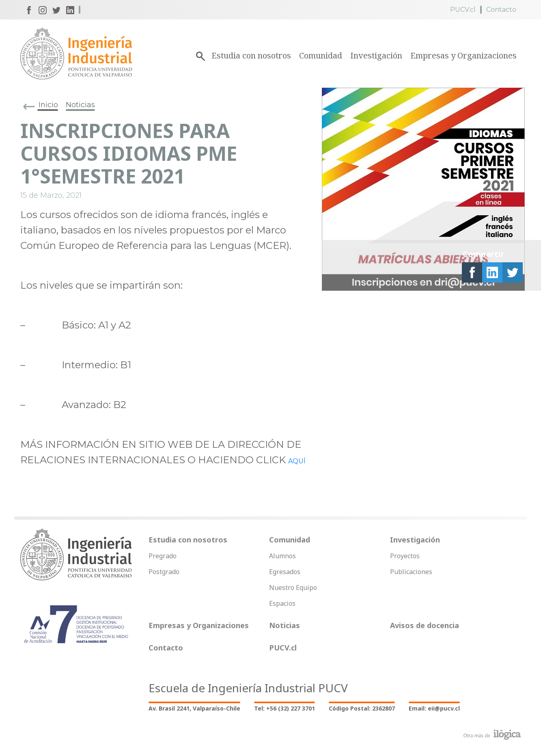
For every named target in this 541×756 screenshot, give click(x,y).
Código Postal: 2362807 (362, 708)
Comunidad (321, 55)
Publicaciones (411, 572)
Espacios (282, 603)
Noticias (80, 105)
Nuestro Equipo (293, 588)
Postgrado (164, 572)
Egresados (285, 572)
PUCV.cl (463, 10)
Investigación (376, 55)
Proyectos (405, 556)
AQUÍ (297, 461)
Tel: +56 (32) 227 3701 (285, 708)
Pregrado (163, 556)
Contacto (501, 10)
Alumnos (282, 556)
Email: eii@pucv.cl (434, 708)
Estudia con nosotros (251, 55)
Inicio (48, 105)
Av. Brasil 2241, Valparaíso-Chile (194, 708)
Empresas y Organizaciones (463, 55)
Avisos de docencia (425, 625)
